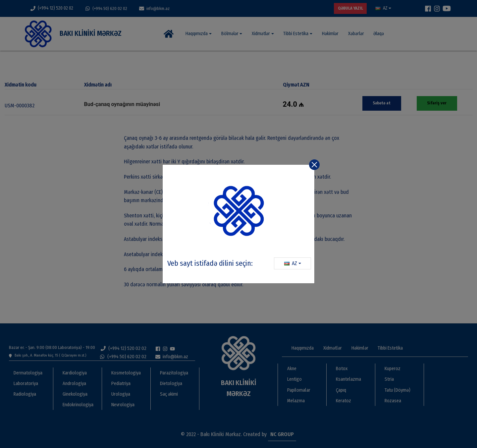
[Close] (314, 165)
